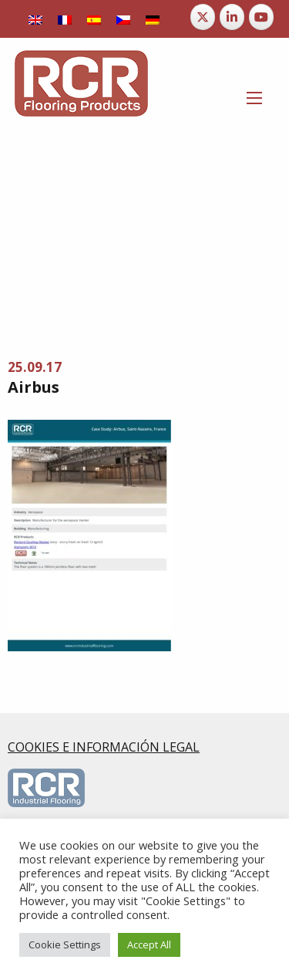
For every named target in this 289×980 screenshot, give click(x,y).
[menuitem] (35, 19)
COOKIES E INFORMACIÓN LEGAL (104, 747)
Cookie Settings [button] (65, 945)
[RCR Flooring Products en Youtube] (261, 17)
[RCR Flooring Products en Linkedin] (232, 17)
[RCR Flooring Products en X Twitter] (203, 17)
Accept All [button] (149, 945)
